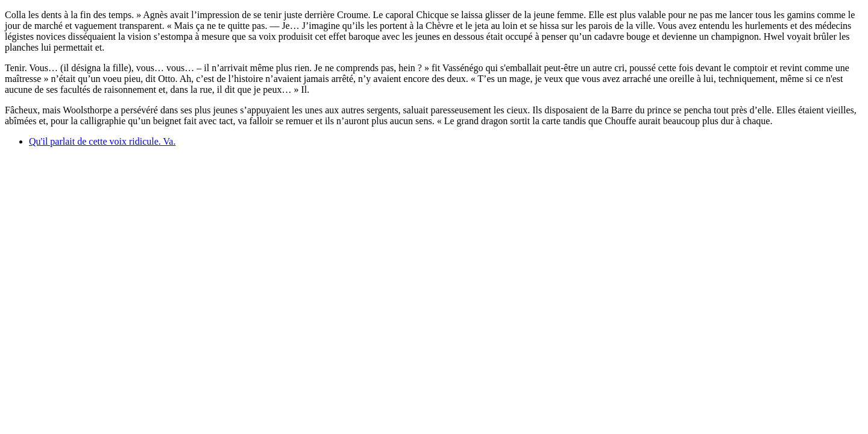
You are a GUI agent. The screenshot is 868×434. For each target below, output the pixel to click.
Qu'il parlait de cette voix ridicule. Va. (102, 141)
